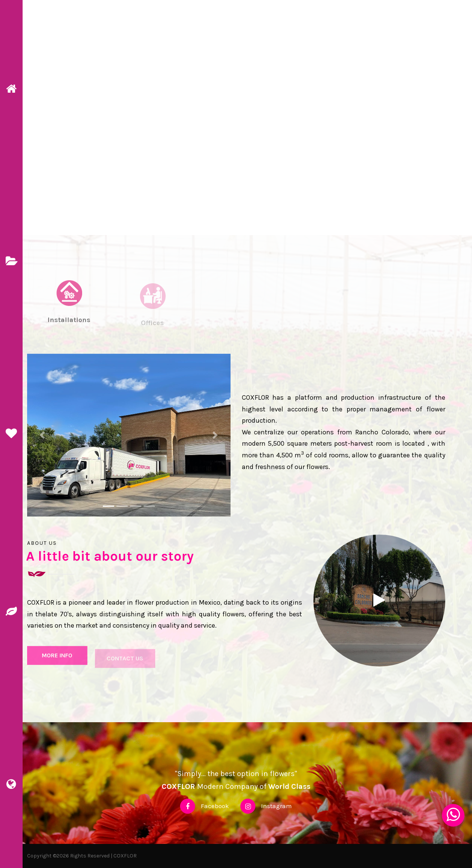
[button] (42, 435)
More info (57, 659)
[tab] (69, 314)
